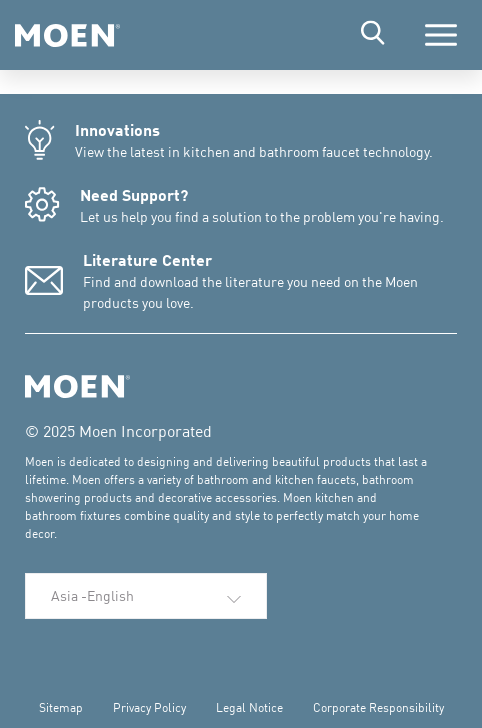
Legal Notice (249, 707)
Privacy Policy (149, 707)
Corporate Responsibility (378, 707)
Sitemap (61, 707)
